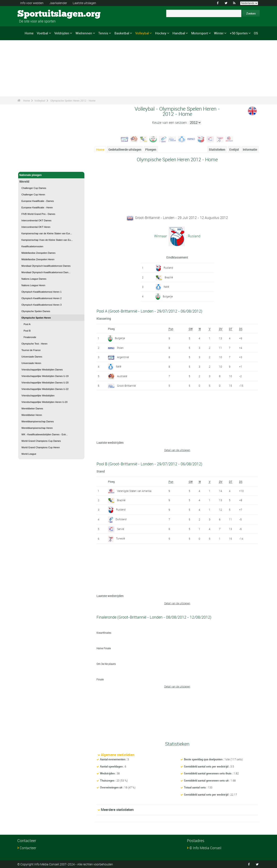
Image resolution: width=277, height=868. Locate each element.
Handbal (179, 33)
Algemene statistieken (118, 755)
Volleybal (142, 33)
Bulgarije (168, 296)
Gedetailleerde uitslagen (125, 149)
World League (29, 454)
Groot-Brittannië (126, 386)
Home (29, 33)
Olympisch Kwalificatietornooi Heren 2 (41, 298)
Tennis (103, 33)
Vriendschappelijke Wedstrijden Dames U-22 (45, 389)
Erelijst (234, 149)
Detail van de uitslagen (177, 450)
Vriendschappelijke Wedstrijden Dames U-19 (45, 376)
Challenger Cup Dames (34, 188)
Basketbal (122, 33)
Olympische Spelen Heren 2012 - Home (73, 101)
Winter (219, 33)
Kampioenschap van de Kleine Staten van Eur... (47, 233)
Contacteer (28, 848)
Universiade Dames (32, 357)
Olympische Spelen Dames (36, 311)
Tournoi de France (31, 350)
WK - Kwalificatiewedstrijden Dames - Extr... (45, 434)
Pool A (27, 324)
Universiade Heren (31, 363)
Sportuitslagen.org (34, 14)
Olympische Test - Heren (34, 344)
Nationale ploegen (51, 175)
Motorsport (200, 33)
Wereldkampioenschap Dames (38, 421)
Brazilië (169, 277)
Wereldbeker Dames (32, 408)
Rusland (168, 268)
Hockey (161, 33)
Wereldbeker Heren (32, 415)
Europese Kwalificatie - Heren (37, 207)
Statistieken (217, 149)
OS (256, 33)
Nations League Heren (33, 285)
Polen (120, 348)
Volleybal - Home (30, 166)
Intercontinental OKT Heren (36, 227)
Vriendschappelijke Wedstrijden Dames (42, 370)
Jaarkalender (58, 3)
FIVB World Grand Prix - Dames (38, 214)
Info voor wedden (32, 3)
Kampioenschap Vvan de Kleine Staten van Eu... (47, 240)
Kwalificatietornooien (32, 246)
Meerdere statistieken (117, 810)
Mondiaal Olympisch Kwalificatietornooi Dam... (46, 272)
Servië (121, 529)
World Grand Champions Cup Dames (41, 441)
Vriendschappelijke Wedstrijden (38, 396)
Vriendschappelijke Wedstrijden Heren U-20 (44, 402)
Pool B (27, 331)
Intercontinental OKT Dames (36, 220)
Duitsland (121, 519)
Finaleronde (30, 337)
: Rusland (193, 236)
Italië (166, 287)
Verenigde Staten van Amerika (134, 491)
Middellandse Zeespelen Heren (38, 259)
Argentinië (123, 357)
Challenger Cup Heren (33, 195)
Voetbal (42, 33)
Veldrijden (62, 33)
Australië (122, 376)
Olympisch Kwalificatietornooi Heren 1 (41, 292)
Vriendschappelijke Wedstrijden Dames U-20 (45, 383)
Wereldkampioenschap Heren (37, 428)
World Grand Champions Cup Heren (41, 447)
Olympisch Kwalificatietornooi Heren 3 (41, 305)
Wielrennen (84, 33)
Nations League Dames (34, 279)
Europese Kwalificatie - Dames (38, 201)
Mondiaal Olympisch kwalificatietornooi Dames (46, 266)
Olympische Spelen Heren (36, 318)
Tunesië (120, 538)
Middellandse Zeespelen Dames (38, 253)
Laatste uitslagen (84, 3)
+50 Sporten (239, 33)
